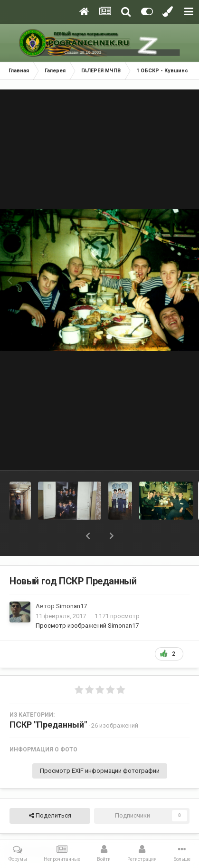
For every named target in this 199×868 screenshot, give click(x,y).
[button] (88, 536)
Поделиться (50, 816)
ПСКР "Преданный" (48, 725)
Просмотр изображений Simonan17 (87, 626)
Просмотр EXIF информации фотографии (100, 771)
